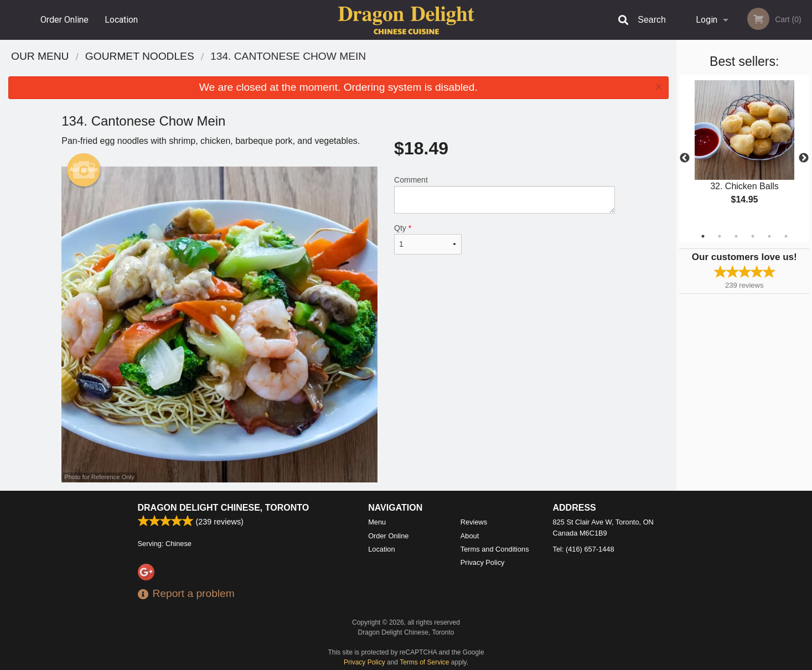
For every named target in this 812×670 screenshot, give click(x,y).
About (470, 536)
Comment (505, 194)
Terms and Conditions (495, 549)
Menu (377, 522)
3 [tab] (736, 236)
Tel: (584, 549)
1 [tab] (703, 236)
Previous (685, 158)
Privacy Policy (483, 562)
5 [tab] (769, 236)
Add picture (84, 170)
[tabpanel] (744, 152)
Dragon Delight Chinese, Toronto (224, 508)
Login (707, 20)
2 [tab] (720, 236)
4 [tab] (753, 236)
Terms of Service (424, 662)
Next (804, 158)
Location (121, 20)
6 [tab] (786, 236)
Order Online (64, 20)
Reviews (474, 522)
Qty (428, 239)
